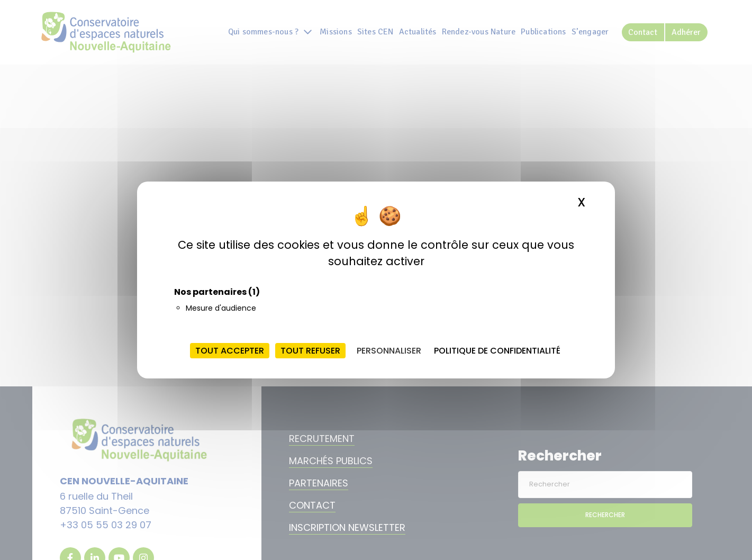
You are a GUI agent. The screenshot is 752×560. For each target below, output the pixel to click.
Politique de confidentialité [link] (497, 351)
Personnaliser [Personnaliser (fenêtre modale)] (389, 351)
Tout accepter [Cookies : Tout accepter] (230, 351)
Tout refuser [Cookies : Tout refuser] (310, 351)
